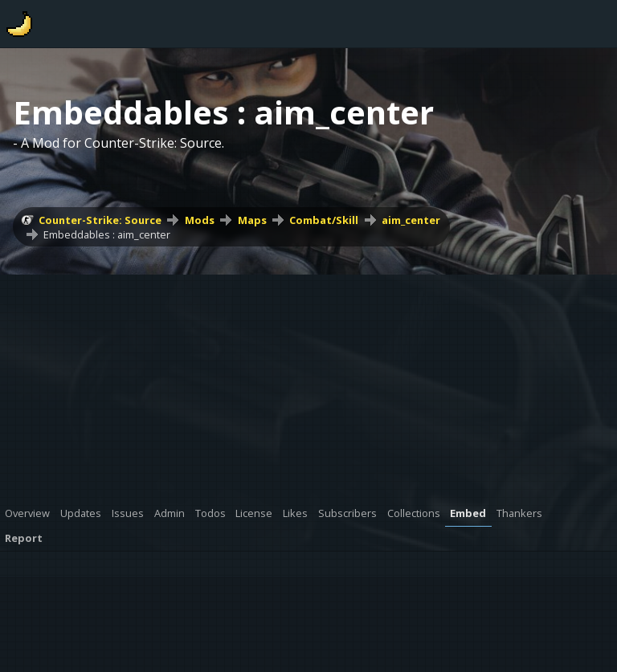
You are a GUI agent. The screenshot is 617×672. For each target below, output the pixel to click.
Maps (252, 220)
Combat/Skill (324, 220)
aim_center (411, 220)
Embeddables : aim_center (107, 234)
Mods (200, 220)
